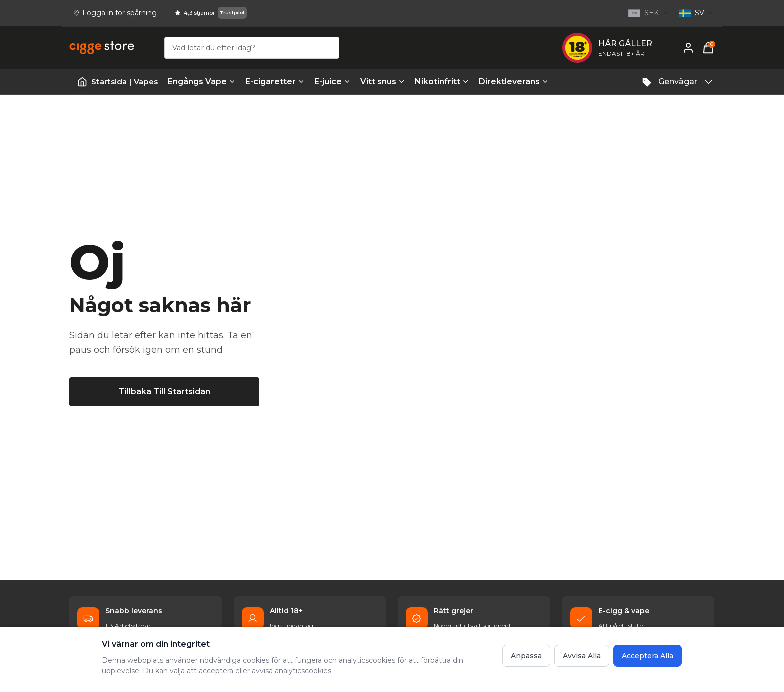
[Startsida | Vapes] (118, 82)
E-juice (332, 82)
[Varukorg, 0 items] (708, 48)
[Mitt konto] (688, 48)
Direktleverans (514, 82)
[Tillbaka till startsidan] (164, 392)
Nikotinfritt (442, 82)
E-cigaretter (275, 82)
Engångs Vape (202, 82)
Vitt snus (383, 82)
